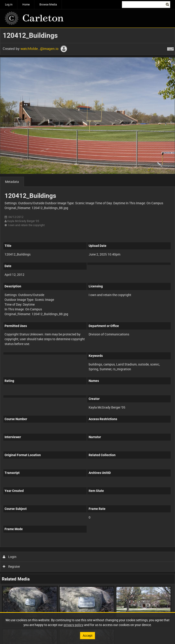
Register (12, 566)
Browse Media (48, 4)
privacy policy (73, 625)
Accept (88, 635)
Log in (9, 4)
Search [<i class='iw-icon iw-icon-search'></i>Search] (168, 4)
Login (10, 557)
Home (26, 4)
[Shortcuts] (170, 48)
